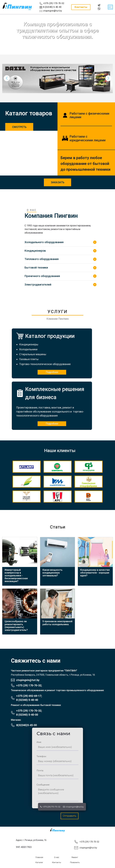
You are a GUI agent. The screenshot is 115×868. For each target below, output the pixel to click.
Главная (39, 857)
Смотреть (19, 127)
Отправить (70, 816)
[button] (108, 78)
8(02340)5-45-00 (27, 725)
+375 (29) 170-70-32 (50, 807)
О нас (57, 857)
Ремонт (75, 857)
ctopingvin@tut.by (73, 807)
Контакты (57, 862)
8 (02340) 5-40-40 (27, 700)
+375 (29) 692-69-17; (29, 696)
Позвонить (75, 862)
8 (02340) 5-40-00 (27, 715)
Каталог (39, 862)
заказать (58, 182)
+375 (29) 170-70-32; (29, 685)
